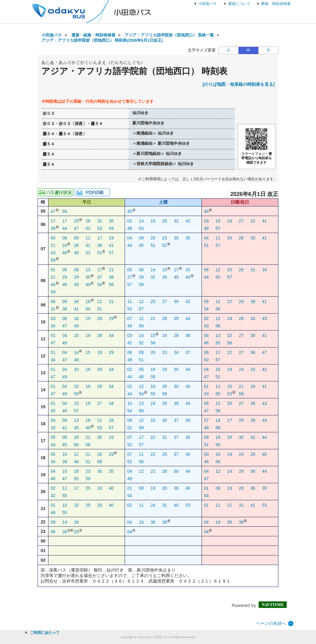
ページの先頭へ (271, 623)
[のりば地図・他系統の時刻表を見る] (239, 84)
